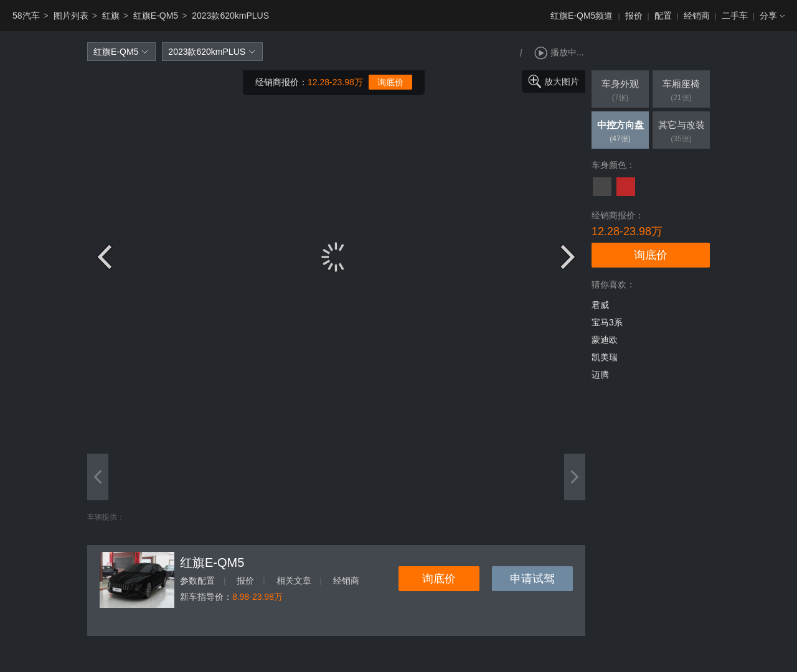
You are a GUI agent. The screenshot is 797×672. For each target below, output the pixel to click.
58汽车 (26, 16)
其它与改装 (681, 133)
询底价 (390, 82)
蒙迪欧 (605, 340)
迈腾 (600, 375)
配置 (663, 16)
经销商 (697, 16)
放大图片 (562, 82)
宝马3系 (607, 322)
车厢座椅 (681, 91)
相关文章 (294, 581)
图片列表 (71, 16)
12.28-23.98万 (335, 82)
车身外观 (620, 91)
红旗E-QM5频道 (582, 16)
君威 (600, 305)
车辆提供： (106, 517)
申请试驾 (532, 579)
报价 (634, 16)
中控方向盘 (620, 133)
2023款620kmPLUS (230, 16)
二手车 (735, 16)
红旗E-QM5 (156, 16)
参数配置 (197, 581)
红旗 (111, 16)
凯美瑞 (605, 357)
